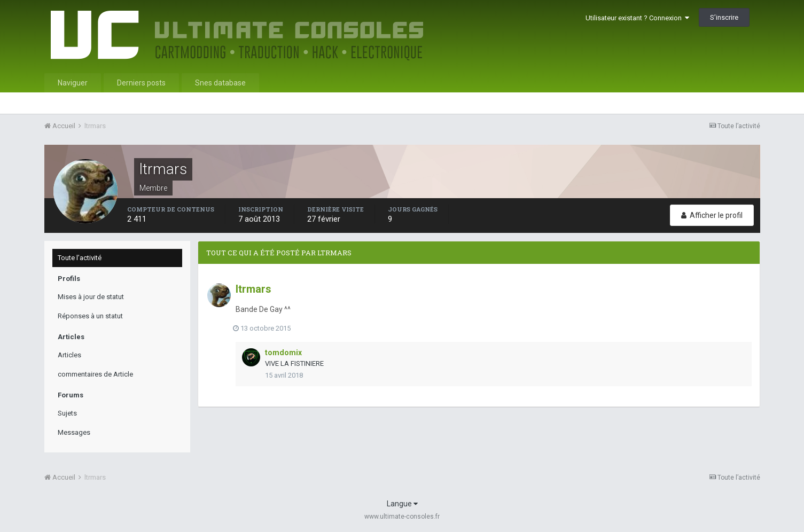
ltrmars (253, 289)
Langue (402, 504)
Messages (74, 432)
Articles (69, 355)
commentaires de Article (95, 374)
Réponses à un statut (90, 316)
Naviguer (73, 83)
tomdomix (283, 353)
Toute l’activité (80, 258)
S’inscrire (724, 17)
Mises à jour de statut (91, 297)
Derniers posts (141, 83)
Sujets (67, 413)
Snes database (220, 83)
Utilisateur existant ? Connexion (637, 18)
